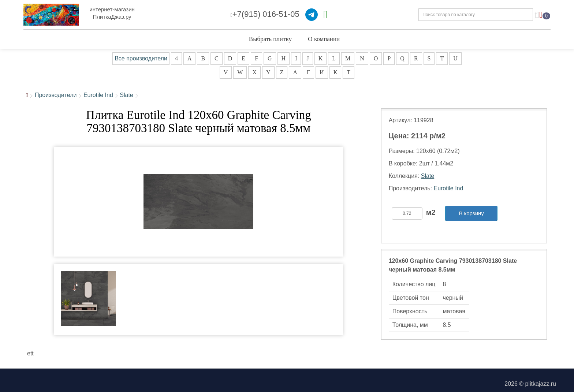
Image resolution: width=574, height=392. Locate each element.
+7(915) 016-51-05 (265, 14)
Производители (56, 95)
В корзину (471, 213)
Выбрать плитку (270, 39)
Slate (126, 95)
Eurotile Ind (98, 95)
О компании (324, 39)
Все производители (141, 58)
